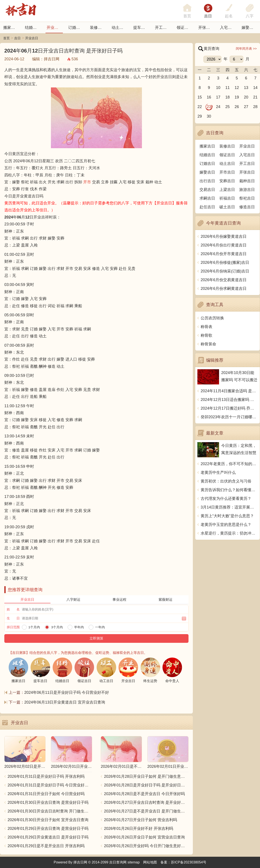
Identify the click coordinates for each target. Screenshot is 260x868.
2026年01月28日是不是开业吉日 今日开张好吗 (144, 794)
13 (246, 88)
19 (237, 97)
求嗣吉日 (207, 198)
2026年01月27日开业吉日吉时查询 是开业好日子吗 (146, 802)
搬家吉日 (11, 28)
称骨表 (206, 327)
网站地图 (150, 862)
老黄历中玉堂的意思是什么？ (226, 525)
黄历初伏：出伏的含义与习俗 (226, 481)
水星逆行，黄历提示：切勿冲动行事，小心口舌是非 (229, 533)
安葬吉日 (227, 181)
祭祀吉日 (247, 198)
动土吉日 (119, 28)
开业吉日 (54, 28)
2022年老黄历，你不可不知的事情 (229, 464)
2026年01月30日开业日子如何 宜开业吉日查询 (48, 820)
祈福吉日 (227, 198)
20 (246, 97)
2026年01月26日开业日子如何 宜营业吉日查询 (144, 837)
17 (218, 97)
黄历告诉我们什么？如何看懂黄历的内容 (229, 490)
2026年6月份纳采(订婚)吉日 (225, 271)
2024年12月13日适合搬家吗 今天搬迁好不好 (229, 400)
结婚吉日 (33, 28)
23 (209, 107)
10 (218, 88)
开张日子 (206, 28)
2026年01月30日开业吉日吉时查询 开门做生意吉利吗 (50, 811)
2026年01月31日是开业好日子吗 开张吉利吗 (46, 776)
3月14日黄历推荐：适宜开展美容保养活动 (229, 507)
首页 (6, 38)
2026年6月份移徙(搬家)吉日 (225, 263)
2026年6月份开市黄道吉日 (224, 254)
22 (200, 107)
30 (209, 116)
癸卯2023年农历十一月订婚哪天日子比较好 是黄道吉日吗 (229, 417)
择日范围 (13, 627)
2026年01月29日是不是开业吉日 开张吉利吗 (46, 846)
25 (227, 107)
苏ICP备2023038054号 (189, 862)
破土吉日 (227, 207)
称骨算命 (208, 344)
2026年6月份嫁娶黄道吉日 (224, 236)
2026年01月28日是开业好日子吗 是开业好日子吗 (146, 785)
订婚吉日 (76, 28)
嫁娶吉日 (249, 28)
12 (237, 88)
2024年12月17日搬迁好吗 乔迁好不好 (229, 408)
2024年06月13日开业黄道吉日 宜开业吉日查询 (65, 702)
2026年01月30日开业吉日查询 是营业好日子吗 (48, 802)
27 (246, 107)
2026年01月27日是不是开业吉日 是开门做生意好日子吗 (146, 811)
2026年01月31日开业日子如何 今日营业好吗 (46, 794)
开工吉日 (163, 28)
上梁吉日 (227, 190)
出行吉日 (207, 181)
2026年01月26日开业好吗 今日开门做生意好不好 (146, 846)
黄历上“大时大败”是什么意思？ (227, 516)
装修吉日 (98, 28)
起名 (229, 16)
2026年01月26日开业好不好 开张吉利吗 (139, 829)
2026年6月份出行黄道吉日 (224, 245)
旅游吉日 (247, 190)
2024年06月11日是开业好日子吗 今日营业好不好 (67, 692)
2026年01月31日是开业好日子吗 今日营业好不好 (50, 785)
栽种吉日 (247, 181)
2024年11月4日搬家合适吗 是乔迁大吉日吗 (229, 391)
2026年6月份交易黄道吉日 (224, 280)
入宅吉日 (228, 28)
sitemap (134, 862)
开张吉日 (247, 172)
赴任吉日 (207, 207)
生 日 (13, 618)
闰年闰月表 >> (246, 48)
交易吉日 (207, 190)
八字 (250, 16)
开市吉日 (227, 172)
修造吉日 (247, 207)
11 (227, 88)
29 (200, 116)
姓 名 (13, 609)
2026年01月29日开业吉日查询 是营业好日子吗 (48, 829)
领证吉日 (184, 28)
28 (255, 107)
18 (227, 97)
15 (200, 97)
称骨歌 (206, 335)
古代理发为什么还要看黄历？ (226, 499)
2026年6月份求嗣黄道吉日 (224, 289)
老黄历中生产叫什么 (218, 473)
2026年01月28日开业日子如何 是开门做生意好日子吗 (146, 776)
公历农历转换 (212, 318)
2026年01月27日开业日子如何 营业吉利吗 (141, 820)
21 (255, 97)
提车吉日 (141, 28)
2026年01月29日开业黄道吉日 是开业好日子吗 (48, 837)
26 (237, 107)
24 (218, 107)
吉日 (208, 16)
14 (255, 88)
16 (209, 97)
